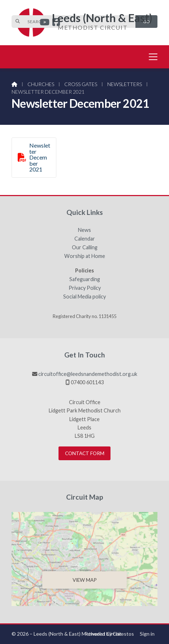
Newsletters (125, 84)
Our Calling (85, 247)
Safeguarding (85, 279)
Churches (41, 84)
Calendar (85, 239)
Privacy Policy (85, 288)
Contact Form (85, 453)
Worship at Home (85, 256)
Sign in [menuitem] (147, 634)
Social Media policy (84, 297)
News (84, 230)
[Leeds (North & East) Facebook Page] (56, 23)
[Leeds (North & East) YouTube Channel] (45, 23)
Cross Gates (81, 84)
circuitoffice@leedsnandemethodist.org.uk (88, 374)
